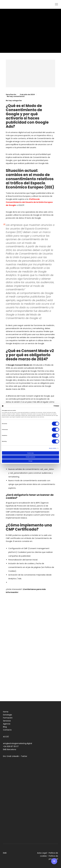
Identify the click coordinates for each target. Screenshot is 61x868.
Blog (5, 727)
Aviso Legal (42, 853)
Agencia (7, 724)
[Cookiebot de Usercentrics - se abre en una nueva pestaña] (48, 406)
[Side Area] (54, 861)
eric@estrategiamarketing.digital (17, 743)
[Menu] (55, 4)
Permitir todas (30, 453)
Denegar (30, 461)
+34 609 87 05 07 (11, 746)
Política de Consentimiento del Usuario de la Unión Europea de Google (29, 202)
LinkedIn (15, 756)
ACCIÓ (6, 737)
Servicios (7, 721)
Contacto (7, 730)
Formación (8, 718)
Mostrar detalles (53, 448)
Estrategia (7, 715)
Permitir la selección (30, 457)
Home (6, 712)
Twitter (24, 756)
